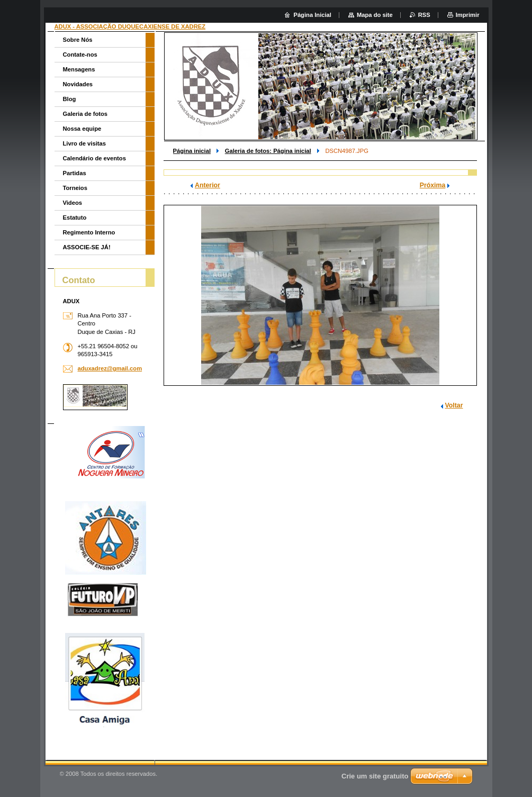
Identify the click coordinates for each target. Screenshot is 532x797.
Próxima (433, 185)
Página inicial (192, 151)
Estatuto (75, 218)
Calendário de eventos (94, 158)
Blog (70, 99)
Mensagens (79, 69)
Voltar (454, 405)
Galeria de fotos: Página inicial (268, 151)
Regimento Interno (89, 232)
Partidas (75, 173)
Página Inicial (312, 15)
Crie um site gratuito (375, 776)
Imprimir (468, 15)
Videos (73, 203)
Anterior (208, 185)
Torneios (75, 188)
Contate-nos (80, 55)
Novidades (78, 84)
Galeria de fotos (85, 114)
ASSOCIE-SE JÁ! (87, 247)
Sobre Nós (78, 40)
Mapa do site (375, 15)
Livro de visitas (84, 143)
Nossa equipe (82, 129)
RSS (424, 15)
